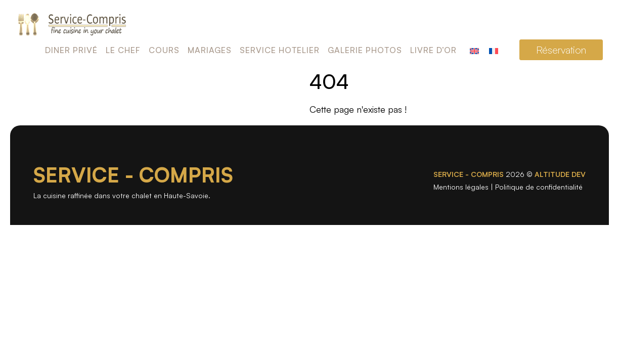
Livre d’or (433, 50)
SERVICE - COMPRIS (133, 175)
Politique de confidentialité (539, 187)
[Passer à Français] (494, 50)
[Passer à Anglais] (474, 50)
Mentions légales (461, 187)
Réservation (561, 50)
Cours (164, 50)
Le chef (123, 50)
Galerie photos (365, 50)
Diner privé (71, 50)
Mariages (210, 50)
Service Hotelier (280, 50)
